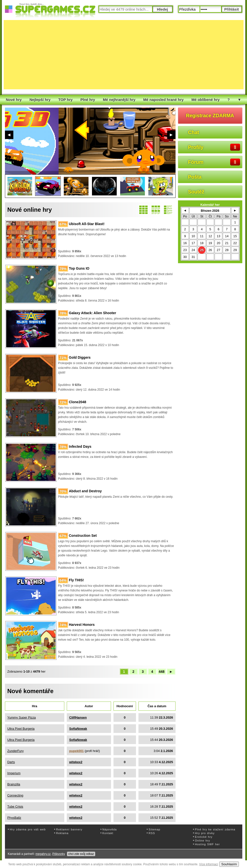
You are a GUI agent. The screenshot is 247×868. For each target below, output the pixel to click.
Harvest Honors (82, 625)
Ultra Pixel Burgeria (21, 729)
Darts (11, 762)
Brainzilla (14, 784)
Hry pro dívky (205, 833)
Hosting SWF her (207, 844)
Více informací (209, 864)
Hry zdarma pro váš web (28, 829)
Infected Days (80, 446)
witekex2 (76, 762)
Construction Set (83, 536)
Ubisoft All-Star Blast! (87, 224)
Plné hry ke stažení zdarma (215, 829)
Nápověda (110, 829)
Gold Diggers (80, 357)
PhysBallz (14, 818)
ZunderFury (16, 751)
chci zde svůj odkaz (81, 854)
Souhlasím (229, 864)
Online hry (202, 841)
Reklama (62, 833)
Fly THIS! (77, 580)
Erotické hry (204, 837)
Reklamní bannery (69, 829)
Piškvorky (58, 854)
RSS (152, 833)
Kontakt (108, 833)
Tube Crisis (15, 807)
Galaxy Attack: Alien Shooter (93, 313)
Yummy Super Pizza (22, 717)
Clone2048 (78, 402)
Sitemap (154, 829)
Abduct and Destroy (85, 491)
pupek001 (77, 751)
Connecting (15, 795)
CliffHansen (78, 717)
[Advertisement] (98, 55)
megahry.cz (43, 854)
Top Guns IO (79, 268)
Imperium (14, 773)
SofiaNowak (78, 729)
